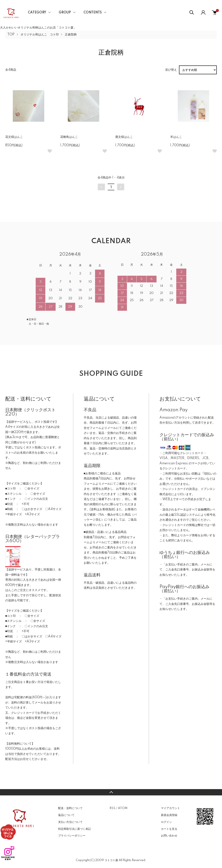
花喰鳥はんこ (69, 137)
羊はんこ (176, 137)
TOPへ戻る (111, 792)
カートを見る (169, 829)
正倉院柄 (71, 35)
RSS (112, 808)
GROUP (65, 13)
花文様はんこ (14, 137)
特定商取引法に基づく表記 (74, 829)
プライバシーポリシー (72, 836)
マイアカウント (170, 808)
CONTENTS (93, 13)
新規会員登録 (169, 815)
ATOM (123, 808)
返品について (66, 815)
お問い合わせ (169, 836)
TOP (11, 35)
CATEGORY (37, 13)
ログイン (166, 822)
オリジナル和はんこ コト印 (40, 35)
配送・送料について (70, 808)
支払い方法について (70, 822)
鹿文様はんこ (124, 137)
